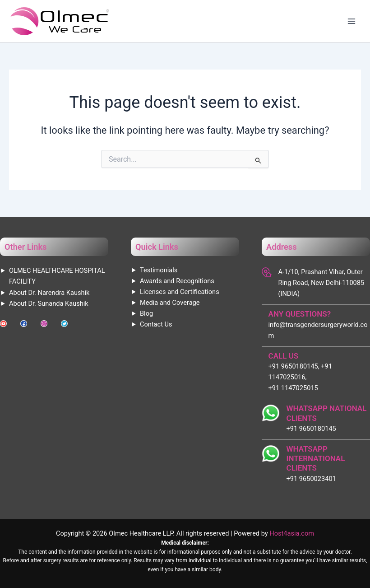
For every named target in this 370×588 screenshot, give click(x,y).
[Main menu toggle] (351, 21)
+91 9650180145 (311, 429)
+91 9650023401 (311, 479)
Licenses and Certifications (180, 292)
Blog (146, 313)
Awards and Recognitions (177, 281)
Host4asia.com (292, 533)
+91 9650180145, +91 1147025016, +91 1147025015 (300, 377)
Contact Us (156, 324)
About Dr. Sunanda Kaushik (49, 303)
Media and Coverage (170, 303)
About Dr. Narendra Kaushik (49, 293)
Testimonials (159, 270)
